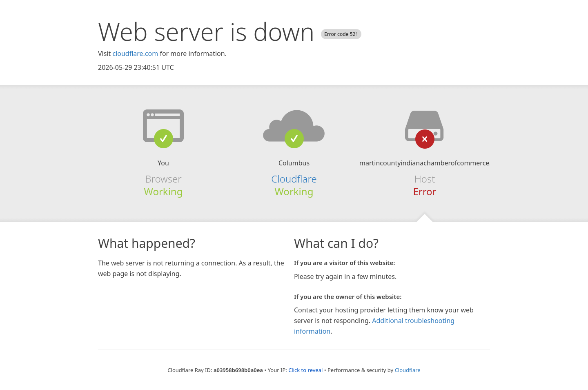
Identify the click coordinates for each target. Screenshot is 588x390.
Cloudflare (294, 179)
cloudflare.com (135, 53)
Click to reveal (305, 370)
